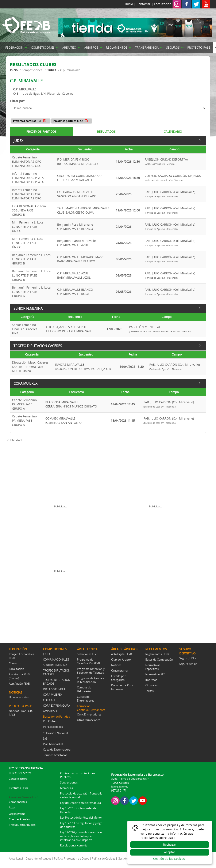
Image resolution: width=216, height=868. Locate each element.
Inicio (129, 4)
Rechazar (170, 844)
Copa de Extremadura (57, 749)
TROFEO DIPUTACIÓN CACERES (107, 345)
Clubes (51, 70)
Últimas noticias (19, 697)
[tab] (42, 132)
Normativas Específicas (153, 667)
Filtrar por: (17, 101)
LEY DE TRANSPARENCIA (26, 768)
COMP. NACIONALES (56, 660)
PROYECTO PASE (199, 47)
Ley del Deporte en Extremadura (80, 803)
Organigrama (119, 670)
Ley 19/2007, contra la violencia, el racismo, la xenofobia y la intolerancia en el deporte (81, 836)
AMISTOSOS (51, 711)
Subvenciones (69, 782)
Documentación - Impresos (122, 687)
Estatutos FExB (18, 788)
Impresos (151, 680)
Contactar (144, 4)
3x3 (45, 739)
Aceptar (170, 852)
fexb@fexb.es (120, 786)
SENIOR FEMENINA (107, 308)
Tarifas (149, 691)
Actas (12, 807)
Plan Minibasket (53, 744)
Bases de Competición (159, 660)
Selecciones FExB (88, 654)
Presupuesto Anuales (22, 825)
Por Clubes (50, 721)
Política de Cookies (103, 858)
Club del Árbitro (121, 660)
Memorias (66, 788)
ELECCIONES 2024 (20, 773)
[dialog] (170, 842)
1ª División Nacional (55, 733)
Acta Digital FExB (121, 654)
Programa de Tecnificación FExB (88, 661)
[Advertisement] (57, 472)
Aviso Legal (16, 858)
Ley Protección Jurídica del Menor (81, 818)
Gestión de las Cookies (169, 859)
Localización (163, 4)
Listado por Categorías (118, 678)
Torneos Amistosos (55, 755)
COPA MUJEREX (107, 383)
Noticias (116, 665)
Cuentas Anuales (19, 819)
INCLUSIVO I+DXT (54, 689)
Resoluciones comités (74, 845)
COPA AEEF (50, 700)
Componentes (18, 802)
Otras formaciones (89, 720)
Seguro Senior (188, 664)
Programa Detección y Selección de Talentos (91, 671)
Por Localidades (53, 727)
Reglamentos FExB (157, 654)
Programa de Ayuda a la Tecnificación (90, 680)
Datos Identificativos (38, 858)
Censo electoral (18, 779)
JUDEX (107, 140)
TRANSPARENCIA (147, 47)
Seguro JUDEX (188, 658)
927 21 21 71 (119, 790)
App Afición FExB (19, 684)
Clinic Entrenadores (89, 714)
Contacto (15, 663)
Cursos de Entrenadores (86, 699)
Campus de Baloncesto (84, 689)
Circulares (151, 685)
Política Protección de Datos (72, 858)
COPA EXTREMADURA (57, 706)
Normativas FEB (155, 674)
